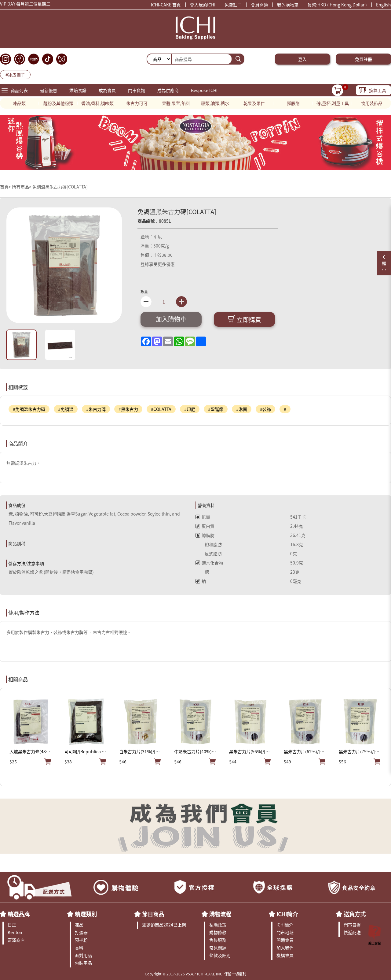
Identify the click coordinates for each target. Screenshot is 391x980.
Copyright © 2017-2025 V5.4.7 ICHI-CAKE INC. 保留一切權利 (195, 974)
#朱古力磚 (96, 409)
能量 (203, 517)
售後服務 (218, 940)
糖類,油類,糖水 (215, 103)
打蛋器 (81, 932)
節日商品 (153, 914)
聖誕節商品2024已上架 (164, 925)
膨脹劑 (293, 103)
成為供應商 (168, 90)
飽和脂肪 (209, 544)
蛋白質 (205, 526)
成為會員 (107, 90)
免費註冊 (233, 5)
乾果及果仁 (254, 103)
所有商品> (22, 187)
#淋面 (242, 409)
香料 (79, 948)
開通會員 (285, 940)
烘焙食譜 (78, 90)
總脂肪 (205, 535)
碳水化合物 (209, 563)
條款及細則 (220, 955)
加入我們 (285, 948)
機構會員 (285, 955)
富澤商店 (16, 940)
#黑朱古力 (128, 409)
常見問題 (218, 948)
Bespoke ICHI (204, 90)
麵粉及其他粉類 (58, 103)
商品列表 (19, 90)
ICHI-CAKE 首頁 (166, 5)
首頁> (6, 187)
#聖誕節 (216, 409)
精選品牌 (19, 914)
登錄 (145, 264)
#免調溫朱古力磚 (29, 409)
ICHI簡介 (287, 914)
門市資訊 (137, 90)
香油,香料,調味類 (97, 103)
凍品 (79, 925)
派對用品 (83, 955)
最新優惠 (49, 90)
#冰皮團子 (15, 75)
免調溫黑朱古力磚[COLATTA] (60, 187)
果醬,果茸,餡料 (176, 103)
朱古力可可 (137, 103)
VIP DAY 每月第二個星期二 (25, 5)
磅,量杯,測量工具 (333, 103)
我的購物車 (288, 5)
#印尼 (190, 409)
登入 (302, 59)
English (384, 5)
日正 (12, 925)
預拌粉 (81, 940)
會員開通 (259, 5)
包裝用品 (83, 963)
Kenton (15, 932)
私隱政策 (218, 925)
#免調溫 (66, 409)
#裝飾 (265, 409)
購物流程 (220, 914)
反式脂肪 (209, 553)
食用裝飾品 (372, 103)
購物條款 (218, 932)
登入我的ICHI (203, 5)
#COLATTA (161, 409)
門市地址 (285, 932)
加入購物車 (171, 319)
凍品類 (19, 103)
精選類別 (86, 914)
